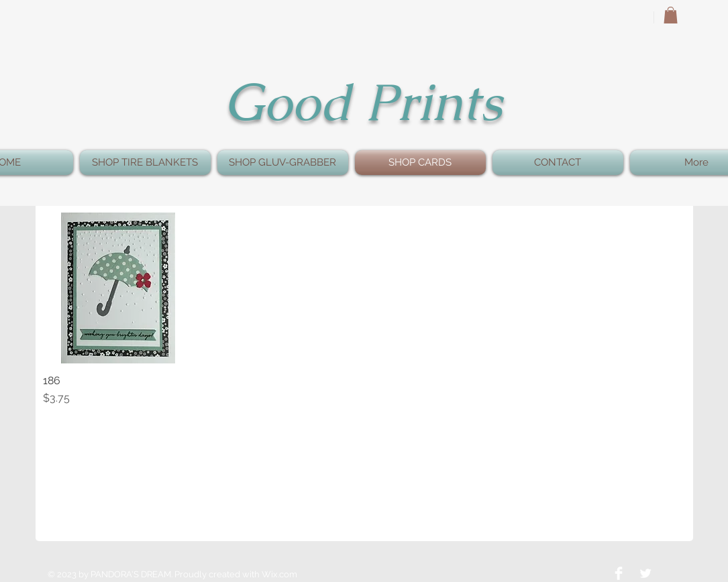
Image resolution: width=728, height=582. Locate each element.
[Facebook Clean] (619, 573)
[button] (671, 15)
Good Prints (363, 102)
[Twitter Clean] (645, 573)
